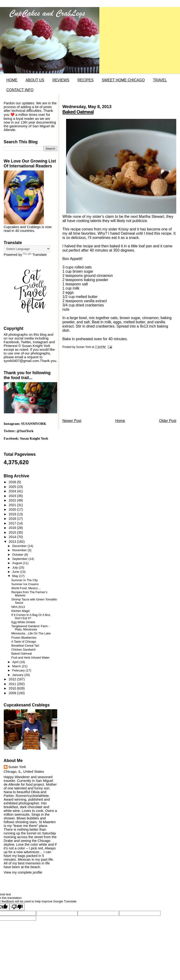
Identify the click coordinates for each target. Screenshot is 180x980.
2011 (13, 684)
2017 (13, 523)
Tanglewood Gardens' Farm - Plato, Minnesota (30, 628)
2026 (13, 482)
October (18, 555)
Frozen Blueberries (24, 638)
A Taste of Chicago (24, 642)
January (18, 675)
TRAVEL (160, 80)
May (16, 576)
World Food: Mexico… (26, 588)
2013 (13, 542)
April (16, 662)
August (17, 563)
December (20, 546)
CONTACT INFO (20, 90)
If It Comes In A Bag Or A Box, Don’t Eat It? (31, 617)
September (20, 559)
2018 (13, 519)
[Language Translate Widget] (27, 249)
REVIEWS (61, 80)
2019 (13, 514)
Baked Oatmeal (78, 112)
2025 (13, 487)
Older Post (168, 421)
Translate (35, 255)
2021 (13, 505)
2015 (13, 532)
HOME (12, 80)
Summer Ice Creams (25, 584)
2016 (13, 528)
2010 (13, 688)
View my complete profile (23, 872)
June (16, 572)
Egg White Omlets (23, 622)
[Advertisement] (97, 385)
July (15, 567)
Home (120, 421)
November (20, 550)
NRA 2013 (18, 607)
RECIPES (86, 80)
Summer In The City (24, 580)
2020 (13, 509)
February (19, 670)
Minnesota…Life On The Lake (31, 633)
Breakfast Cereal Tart (25, 646)
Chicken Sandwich (23, 650)
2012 (13, 679)
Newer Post (72, 421)
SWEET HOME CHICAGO (123, 80)
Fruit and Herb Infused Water (30, 658)
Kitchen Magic (21, 611)
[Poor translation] (17, 907)
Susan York (17, 767)
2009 (13, 693)
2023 (13, 496)
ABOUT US (35, 80)
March (17, 666)
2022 (13, 500)
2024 (13, 491)
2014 (13, 537)
